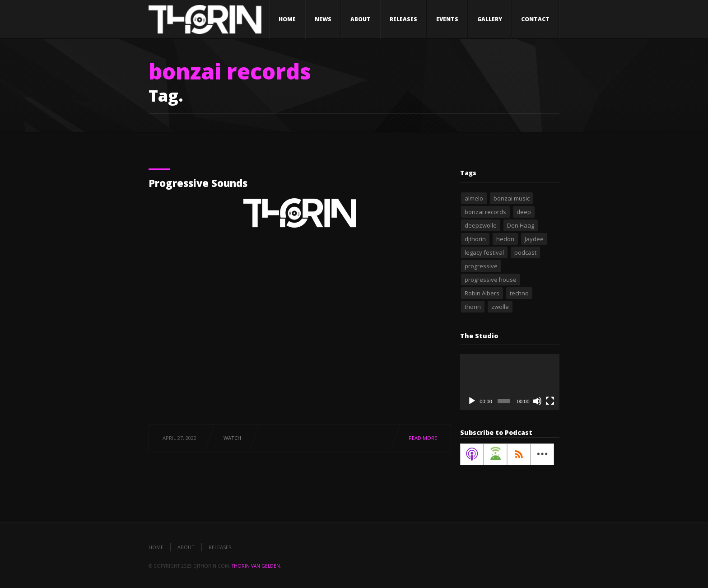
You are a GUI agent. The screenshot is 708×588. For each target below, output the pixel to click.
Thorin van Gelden (256, 566)
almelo (474, 198)
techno (519, 293)
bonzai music (512, 198)
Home (287, 19)
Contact (535, 19)
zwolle (500, 307)
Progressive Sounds (198, 183)
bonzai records (485, 212)
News (323, 19)
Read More (423, 438)
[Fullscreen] (550, 401)
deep (524, 212)
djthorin (475, 239)
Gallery (490, 19)
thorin (473, 307)
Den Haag (521, 225)
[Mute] (537, 401)
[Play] (472, 401)
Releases (403, 19)
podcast (525, 252)
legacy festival (484, 252)
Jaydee (534, 239)
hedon (505, 239)
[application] (510, 382)
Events (447, 19)
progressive (481, 266)
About (361, 19)
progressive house (491, 280)
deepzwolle (481, 225)
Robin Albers (482, 293)
